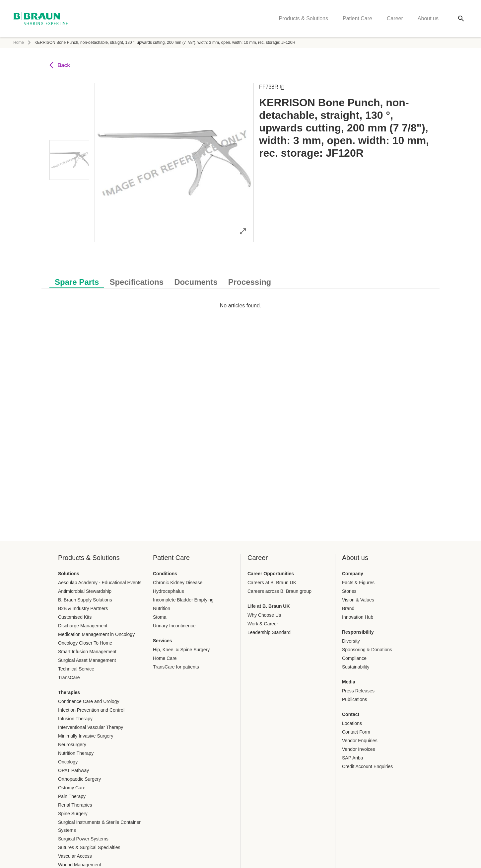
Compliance (354, 658)
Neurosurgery (72, 745)
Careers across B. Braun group (279, 591)
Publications (355, 699)
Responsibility (358, 632)
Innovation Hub (358, 617)
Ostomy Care (72, 788)
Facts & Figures (358, 583)
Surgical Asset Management (87, 660)
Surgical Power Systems (83, 839)
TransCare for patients (176, 667)
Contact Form (356, 732)
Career (395, 18)
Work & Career (263, 624)
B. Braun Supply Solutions (85, 600)
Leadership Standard (269, 632)
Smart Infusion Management (87, 652)
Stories (349, 591)
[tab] (77, 281)
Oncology (68, 762)
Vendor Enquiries (360, 741)
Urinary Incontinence (174, 626)
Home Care (165, 658)
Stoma (160, 617)
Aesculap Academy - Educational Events (100, 583)
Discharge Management (83, 626)
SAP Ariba (353, 758)
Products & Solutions (303, 18)
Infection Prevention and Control (91, 710)
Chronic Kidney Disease (178, 583)
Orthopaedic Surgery (79, 779)
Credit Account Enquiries (367, 766)
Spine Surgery (73, 814)
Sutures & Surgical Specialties (89, 847)
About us (428, 18)
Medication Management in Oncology (96, 634)
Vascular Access (75, 856)
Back (60, 65)
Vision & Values (358, 600)
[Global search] (461, 19)
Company (353, 574)
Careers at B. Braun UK (272, 583)
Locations (352, 723)
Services (163, 641)
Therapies (69, 692)
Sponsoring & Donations (367, 650)
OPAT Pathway (73, 770)
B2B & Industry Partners (83, 608)
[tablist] (240, 279)
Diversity (351, 641)
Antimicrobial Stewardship (85, 591)
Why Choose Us (264, 615)
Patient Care (357, 18)
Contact (351, 714)
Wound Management (80, 865)
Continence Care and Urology (89, 701)
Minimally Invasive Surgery (86, 736)
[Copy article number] (282, 87)
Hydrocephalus (168, 591)
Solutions (69, 574)
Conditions (165, 574)
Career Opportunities (271, 574)
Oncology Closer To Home (85, 643)
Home (19, 42)
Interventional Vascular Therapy (91, 727)
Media (349, 682)
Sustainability (356, 667)
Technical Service (76, 669)
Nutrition (162, 608)
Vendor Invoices (359, 749)
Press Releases (358, 691)
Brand (348, 608)
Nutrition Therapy (76, 753)
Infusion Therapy (75, 719)
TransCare (69, 677)
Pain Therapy (72, 796)
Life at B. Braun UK (269, 606)
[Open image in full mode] (243, 231)
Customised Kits (75, 617)
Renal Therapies (75, 805)
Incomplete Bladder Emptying (183, 600)
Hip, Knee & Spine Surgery (181, 650)
